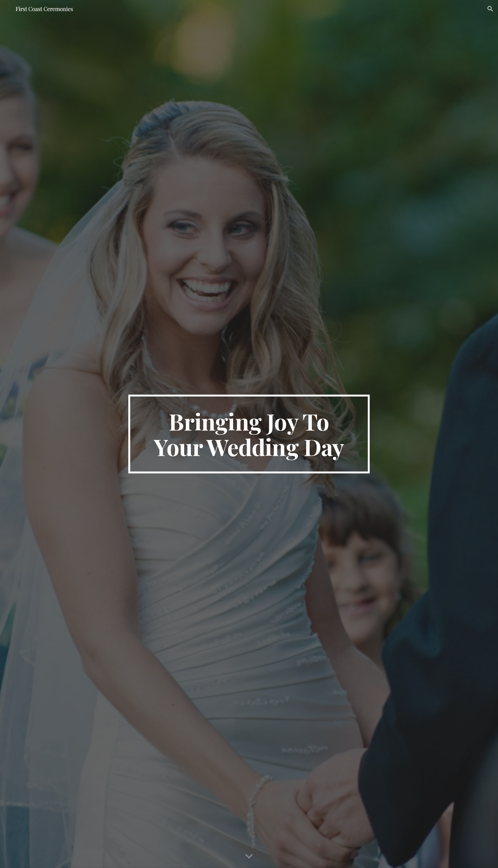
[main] (249, 434)
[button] (490, 9)
